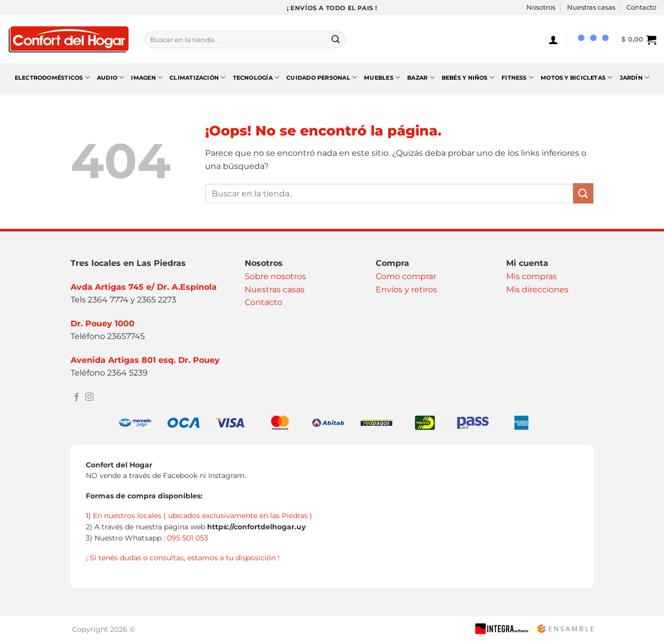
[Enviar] (336, 40)
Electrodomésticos (52, 77)
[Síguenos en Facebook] (77, 397)
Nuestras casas (591, 7)
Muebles (382, 77)
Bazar (421, 77)
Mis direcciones (537, 290)
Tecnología (256, 77)
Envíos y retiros (406, 290)
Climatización (197, 77)
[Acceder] (553, 40)
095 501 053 (188, 538)
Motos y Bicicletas (576, 77)
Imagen (147, 77)
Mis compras (532, 276)
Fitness (518, 77)
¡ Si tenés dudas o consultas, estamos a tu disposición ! (183, 558)
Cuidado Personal (322, 77)
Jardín (635, 77)
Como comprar (406, 276)
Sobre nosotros (275, 276)
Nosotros (541, 7)
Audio (111, 77)
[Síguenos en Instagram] (89, 397)
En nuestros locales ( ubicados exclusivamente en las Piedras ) (203, 516)
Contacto (641, 7)
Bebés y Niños (468, 77)
